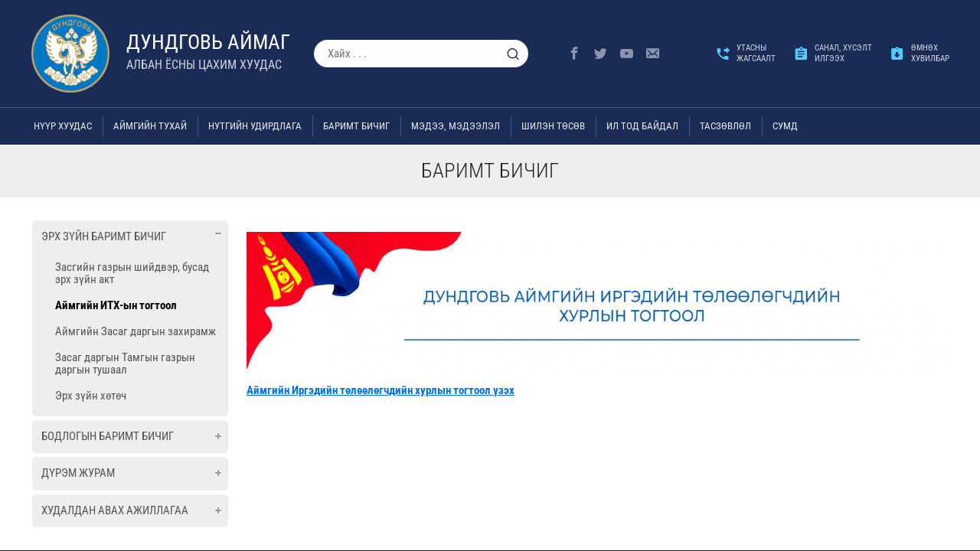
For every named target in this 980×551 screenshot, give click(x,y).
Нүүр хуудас (63, 126)
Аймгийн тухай (150, 126)
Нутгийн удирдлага (255, 126)
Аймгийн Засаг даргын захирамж (136, 331)
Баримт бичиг (356, 126)
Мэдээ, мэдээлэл (456, 126)
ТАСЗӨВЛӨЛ (725, 126)
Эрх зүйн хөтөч (91, 396)
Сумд (785, 126)
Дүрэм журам (78, 473)
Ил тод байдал (642, 126)
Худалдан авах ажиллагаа (115, 510)
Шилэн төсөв (553, 126)
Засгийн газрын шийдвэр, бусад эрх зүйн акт (132, 273)
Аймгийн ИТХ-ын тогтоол (116, 305)
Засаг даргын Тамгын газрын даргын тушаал (125, 364)
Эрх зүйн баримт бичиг (104, 236)
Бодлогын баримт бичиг (108, 436)
